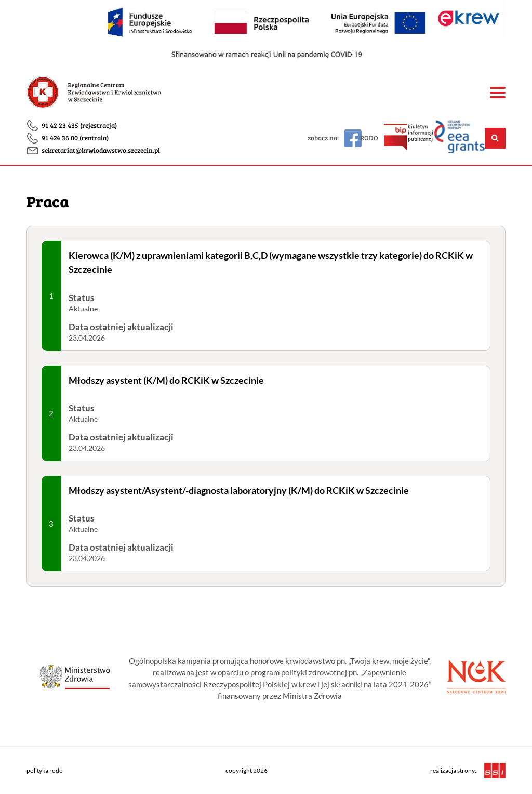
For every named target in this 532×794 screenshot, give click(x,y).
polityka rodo (45, 770)
